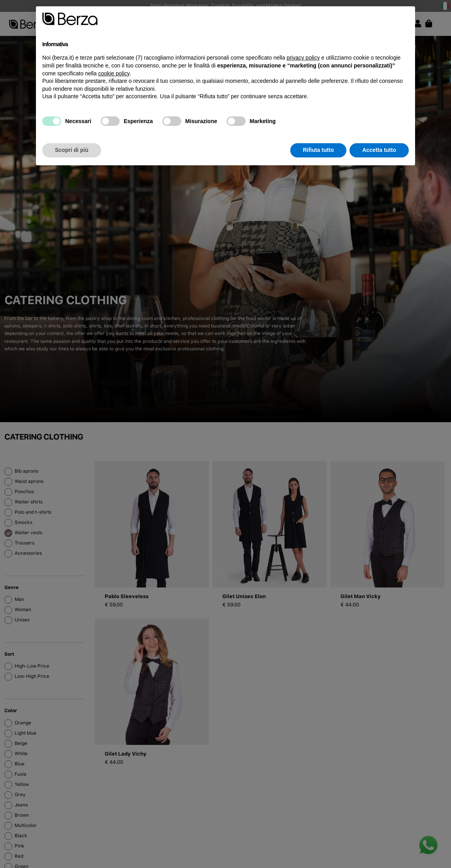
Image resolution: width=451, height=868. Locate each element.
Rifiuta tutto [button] (319, 150)
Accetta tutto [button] (379, 150)
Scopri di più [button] (72, 150)
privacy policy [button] (303, 58)
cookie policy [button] (114, 73)
